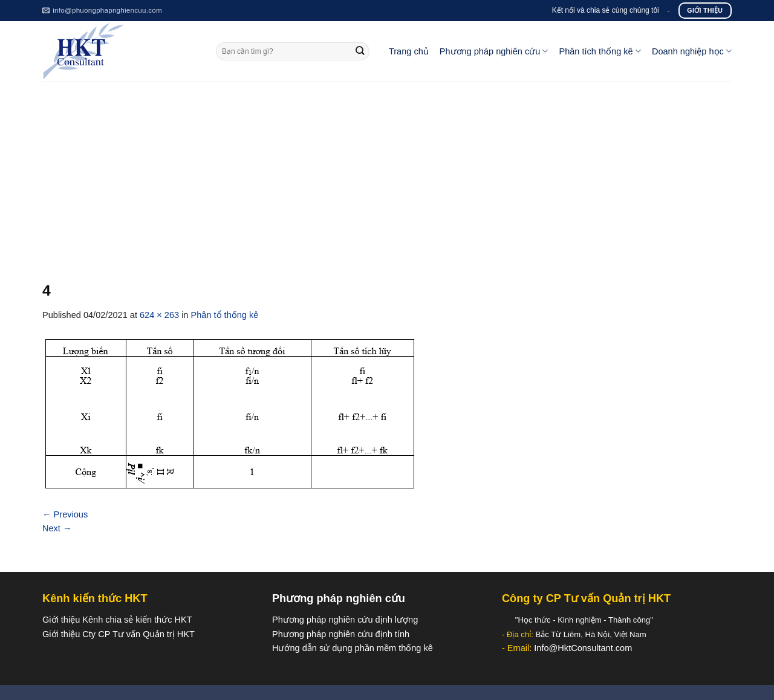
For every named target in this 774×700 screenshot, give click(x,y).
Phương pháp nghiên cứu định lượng (345, 620)
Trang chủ (409, 51)
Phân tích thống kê (600, 51)
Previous (65, 514)
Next (57, 528)
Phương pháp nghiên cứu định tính (341, 634)
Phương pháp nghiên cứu (494, 51)
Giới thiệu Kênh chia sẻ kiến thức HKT (117, 620)
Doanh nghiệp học (692, 51)
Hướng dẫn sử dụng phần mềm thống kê (353, 648)
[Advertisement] (387, 172)
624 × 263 (159, 315)
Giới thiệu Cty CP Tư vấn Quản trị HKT (119, 634)
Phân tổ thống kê (225, 315)
